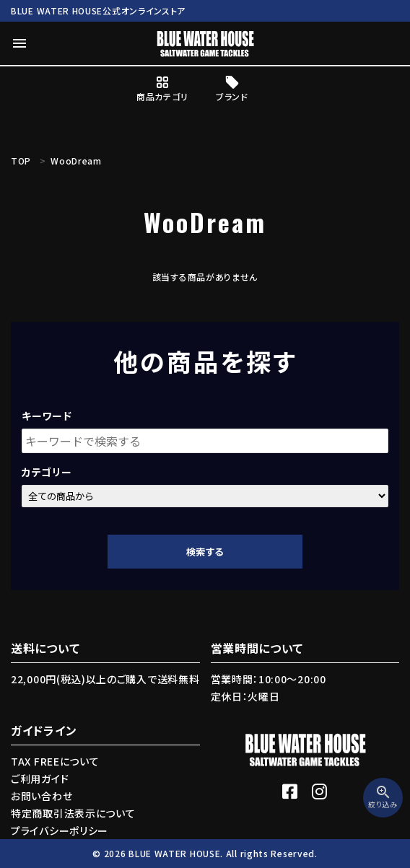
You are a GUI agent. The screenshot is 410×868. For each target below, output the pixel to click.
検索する (205, 552)
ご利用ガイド (40, 779)
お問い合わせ (42, 796)
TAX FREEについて (55, 761)
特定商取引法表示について (73, 813)
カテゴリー (47, 472)
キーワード (47, 416)
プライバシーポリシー (60, 830)
